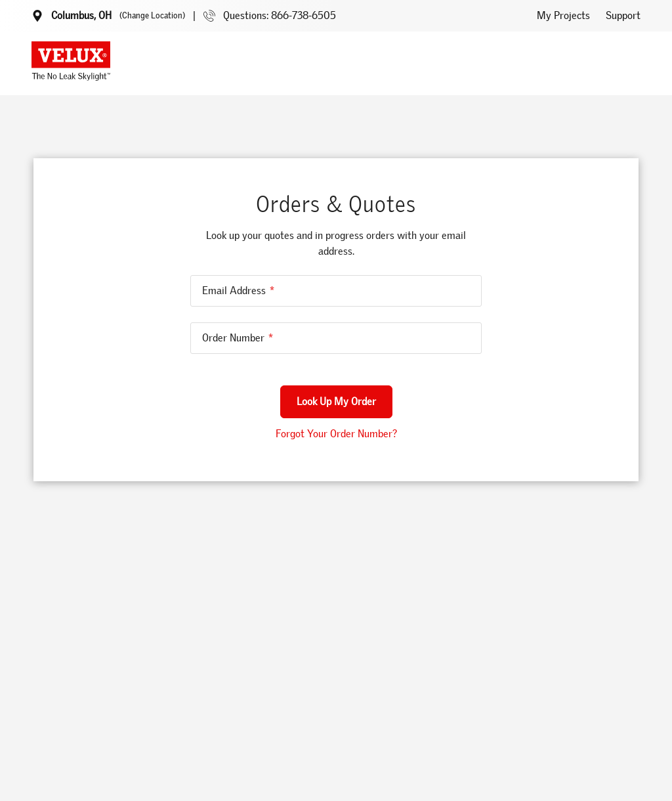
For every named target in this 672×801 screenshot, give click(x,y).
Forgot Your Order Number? (336, 434)
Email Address (234, 291)
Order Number (233, 338)
